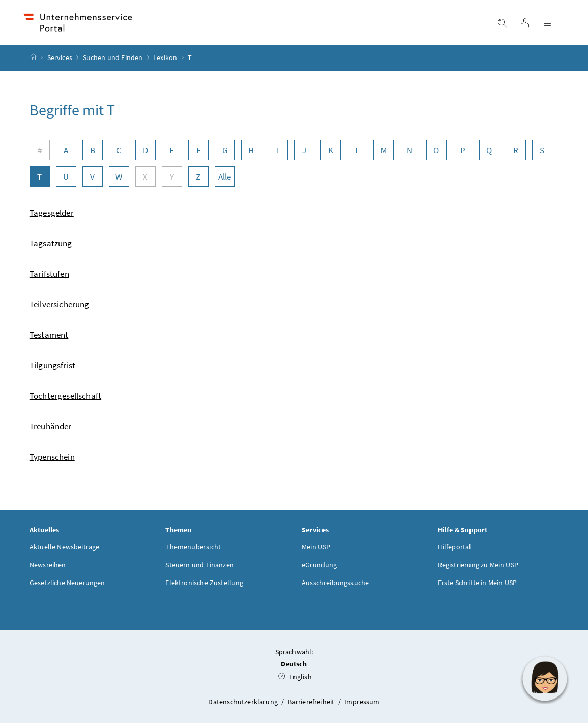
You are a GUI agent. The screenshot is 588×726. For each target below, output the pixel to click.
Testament (49, 337)
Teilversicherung (60, 307)
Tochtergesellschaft (65, 398)
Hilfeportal (455, 549)
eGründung (319, 567)
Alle (225, 179)
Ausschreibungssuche (335, 585)
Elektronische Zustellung (204, 585)
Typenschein (52, 459)
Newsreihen (48, 567)
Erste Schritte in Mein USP (478, 585)
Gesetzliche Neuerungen (67, 585)
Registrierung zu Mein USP (478, 567)
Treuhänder (51, 429)
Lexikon (165, 61)
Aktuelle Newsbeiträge (65, 549)
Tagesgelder (52, 215)
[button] (545, 679)
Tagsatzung (51, 246)
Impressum (362, 704)
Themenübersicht (193, 549)
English (295, 680)
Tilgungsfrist (52, 368)
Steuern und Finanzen (200, 567)
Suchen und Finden (113, 61)
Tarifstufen (49, 276)
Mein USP (316, 549)
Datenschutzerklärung (244, 704)
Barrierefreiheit (312, 704)
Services (60, 61)
